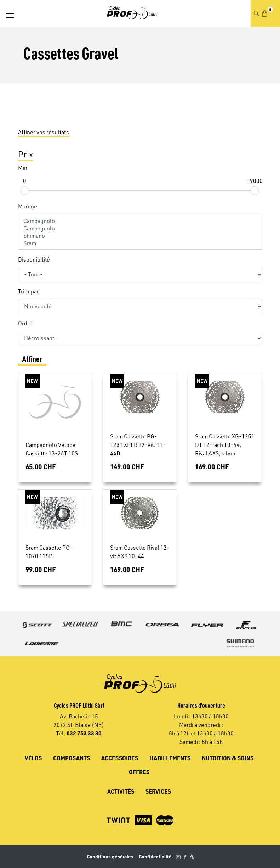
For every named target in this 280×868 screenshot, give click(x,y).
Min (23, 168)
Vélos (33, 758)
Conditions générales (110, 856)
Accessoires (120, 758)
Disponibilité (34, 259)
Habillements (170, 758)
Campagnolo (140, 221)
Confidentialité (155, 856)
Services (158, 791)
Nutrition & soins (228, 758)
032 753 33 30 (84, 733)
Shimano (140, 236)
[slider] (24, 190)
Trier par (28, 291)
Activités (121, 791)
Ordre (25, 323)
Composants (72, 758)
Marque (28, 206)
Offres (139, 772)
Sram (140, 243)
